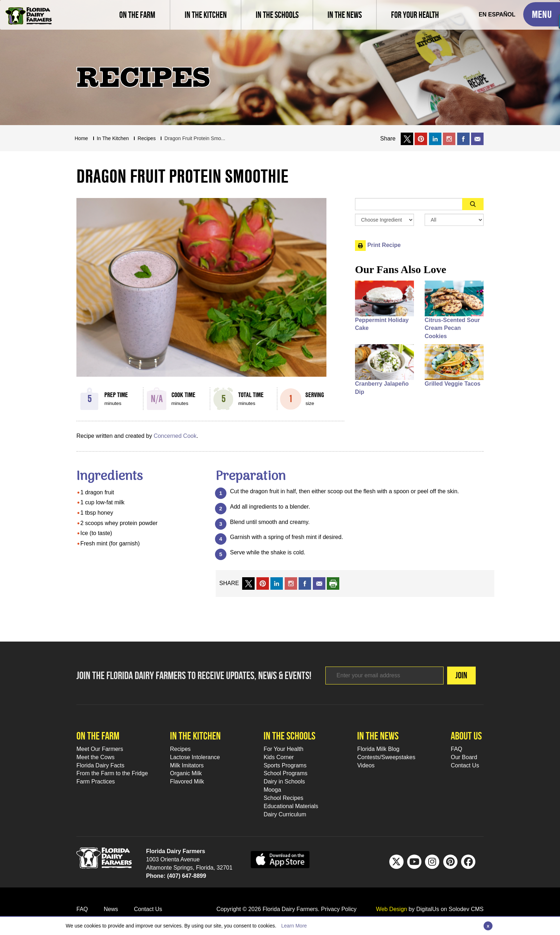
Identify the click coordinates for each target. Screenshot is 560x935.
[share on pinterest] (263, 583)
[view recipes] (205, 15)
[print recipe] (333, 583)
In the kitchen (195, 736)
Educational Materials (291, 806)
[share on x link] (407, 138)
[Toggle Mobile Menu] (542, 14)
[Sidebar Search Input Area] (409, 204)
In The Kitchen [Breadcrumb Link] (113, 138)
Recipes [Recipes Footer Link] (180, 749)
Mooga (272, 790)
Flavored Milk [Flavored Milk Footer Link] (187, 781)
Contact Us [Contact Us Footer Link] (465, 765)
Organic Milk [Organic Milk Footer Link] (186, 773)
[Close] (488, 926)
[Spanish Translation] (497, 15)
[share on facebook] (463, 138)
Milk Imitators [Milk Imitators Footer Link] (187, 765)
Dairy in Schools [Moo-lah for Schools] (284, 781)
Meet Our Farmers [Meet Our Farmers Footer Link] (100, 749)
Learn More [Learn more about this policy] (294, 926)
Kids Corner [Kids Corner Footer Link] (279, 757)
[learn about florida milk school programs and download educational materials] (277, 15)
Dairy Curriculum (285, 814)
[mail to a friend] (319, 583)
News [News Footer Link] (111, 909)
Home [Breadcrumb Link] (81, 138)
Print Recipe (378, 245)
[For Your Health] (415, 15)
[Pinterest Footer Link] (450, 862)
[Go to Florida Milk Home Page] (29, 11)
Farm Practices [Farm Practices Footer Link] (96, 781)
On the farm (98, 736)
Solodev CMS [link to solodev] (466, 909)
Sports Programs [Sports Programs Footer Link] (285, 765)
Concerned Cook (175, 436)
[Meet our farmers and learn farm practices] (137, 15)
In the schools (289, 736)
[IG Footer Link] (432, 862)
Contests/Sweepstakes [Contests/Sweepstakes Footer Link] (386, 757)
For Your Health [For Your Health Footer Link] (283, 749)
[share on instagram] (449, 138)
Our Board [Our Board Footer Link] (464, 757)
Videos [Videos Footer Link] (366, 765)
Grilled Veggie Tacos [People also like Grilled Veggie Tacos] (452, 384)
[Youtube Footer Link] (414, 862)
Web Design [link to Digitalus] (392, 909)
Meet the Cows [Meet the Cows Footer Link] (96, 757)
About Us (466, 736)
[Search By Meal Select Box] (454, 220)
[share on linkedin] (277, 583)
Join (461, 675)
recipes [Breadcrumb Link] (147, 138)
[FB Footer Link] (468, 862)
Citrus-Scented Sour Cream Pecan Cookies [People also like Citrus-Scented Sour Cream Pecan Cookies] (452, 328)
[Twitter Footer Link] (396, 862)
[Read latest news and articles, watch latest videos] (344, 15)
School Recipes (283, 798)
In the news (378, 736)
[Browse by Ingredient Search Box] (384, 220)
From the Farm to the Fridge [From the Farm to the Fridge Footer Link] (112, 773)
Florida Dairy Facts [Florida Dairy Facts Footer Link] (100, 765)
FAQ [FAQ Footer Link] (456, 749)
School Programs (286, 773)
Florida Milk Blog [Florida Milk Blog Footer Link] (378, 749)
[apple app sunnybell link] (280, 859)
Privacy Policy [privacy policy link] (339, 909)
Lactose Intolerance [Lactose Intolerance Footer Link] (195, 757)
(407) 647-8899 (187, 876)
